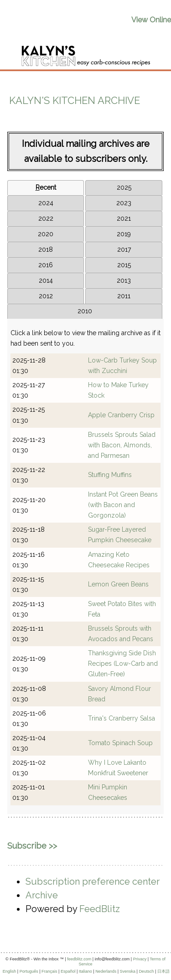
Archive (42, 895)
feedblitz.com (79, 959)
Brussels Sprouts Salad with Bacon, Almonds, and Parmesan (122, 445)
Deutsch (146, 971)
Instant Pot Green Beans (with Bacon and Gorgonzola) (123, 505)
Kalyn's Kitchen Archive (75, 100)
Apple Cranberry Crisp (121, 415)
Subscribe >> (32, 846)
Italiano (85, 971)
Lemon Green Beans (118, 584)
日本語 (163, 971)
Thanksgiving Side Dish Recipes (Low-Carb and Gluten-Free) (123, 664)
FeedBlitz (100, 909)
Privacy (140, 959)
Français (49, 971)
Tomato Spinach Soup (120, 743)
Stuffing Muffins (110, 475)
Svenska (128, 971)
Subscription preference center (93, 881)
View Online (151, 20)
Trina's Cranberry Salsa (122, 718)
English (10, 971)
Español (68, 971)
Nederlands (106, 971)
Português (29, 971)
